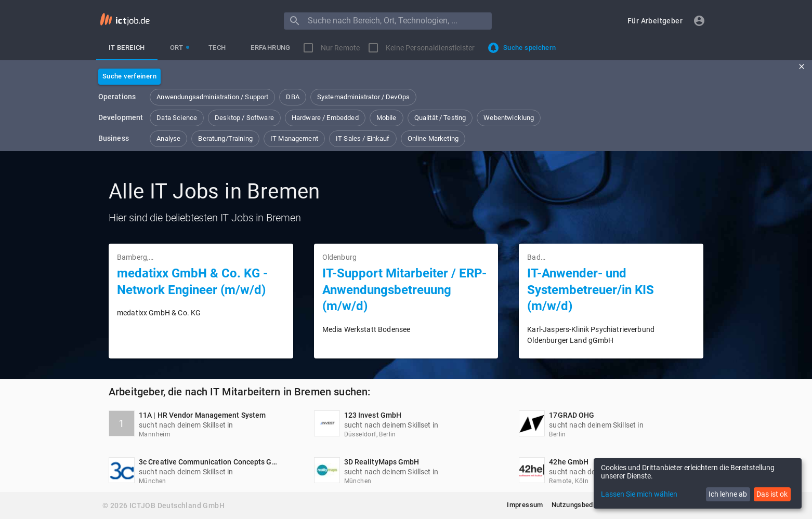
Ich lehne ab (728, 494)
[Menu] (295, 21)
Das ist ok (772, 494)
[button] (655, 21)
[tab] (127, 48)
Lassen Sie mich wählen (639, 494)
